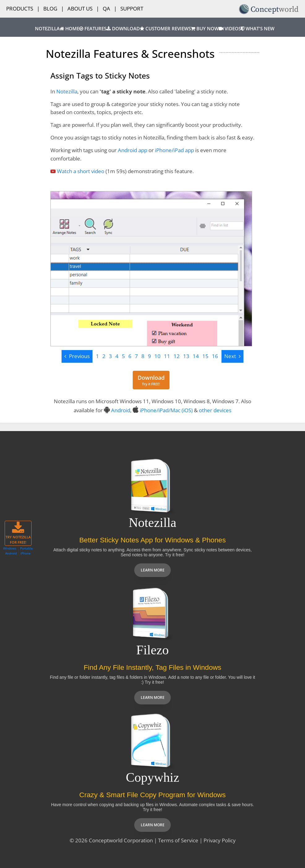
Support (132, 9)
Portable (26, 548)
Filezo (153, 650)
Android (121, 410)
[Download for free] (151, 380)
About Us (80, 9)
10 (157, 356)
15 (205, 356)
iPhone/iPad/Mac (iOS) (166, 410)
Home (69, 29)
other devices (215, 410)
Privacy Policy (220, 840)
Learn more (153, 570)
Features (93, 29)
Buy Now (205, 29)
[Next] (232, 356)
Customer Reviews (165, 29)
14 (196, 356)
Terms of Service (178, 840)
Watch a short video (81, 171)
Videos (230, 29)
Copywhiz (153, 777)
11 (167, 356)
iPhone (26, 553)
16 (215, 356)
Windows (10, 548)
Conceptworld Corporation (121, 840)
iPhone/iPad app (174, 150)
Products (20, 9)
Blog (50, 9)
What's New (258, 29)
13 (186, 356)
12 (177, 356)
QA (106, 9)
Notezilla (47, 29)
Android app (133, 150)
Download (123, 29)
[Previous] (77, 356)
